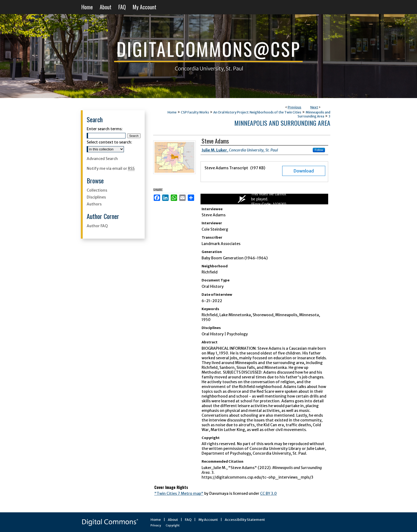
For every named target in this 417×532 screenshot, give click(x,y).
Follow (319, 150)
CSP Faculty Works (195, 112)
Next (314, 107)
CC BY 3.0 (268, 493)
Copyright (173, 525)
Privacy (156, 525)
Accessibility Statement (245, 520)
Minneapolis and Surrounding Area (314, 114)
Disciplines (96, 197)
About (173, 520)
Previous (295, 107)
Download (304, 171)
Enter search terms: (105, 129)
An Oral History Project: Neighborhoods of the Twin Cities (257, 112)
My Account (208, 520)
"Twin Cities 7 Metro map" (179, 493)
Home (172, 112)
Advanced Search (102, 159)
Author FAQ (97, 226)
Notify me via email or (111, 168)
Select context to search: (109, 142)
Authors (94, 204)
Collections (97, 190)
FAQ (188, 520)
